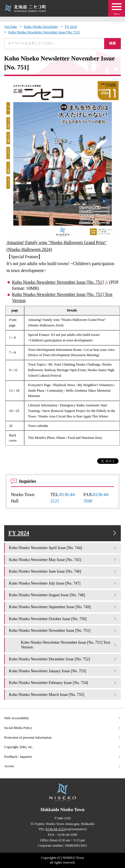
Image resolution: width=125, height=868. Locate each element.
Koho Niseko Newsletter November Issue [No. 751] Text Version (62, 297)
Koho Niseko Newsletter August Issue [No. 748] (63, 595)
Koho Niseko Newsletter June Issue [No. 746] (63, 571)
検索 (112, 43)
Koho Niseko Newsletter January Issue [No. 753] (63, 671)
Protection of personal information (62, 738)
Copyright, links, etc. (62, 747)
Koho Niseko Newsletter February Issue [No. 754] (63, 683)
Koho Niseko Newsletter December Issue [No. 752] (63, 659)
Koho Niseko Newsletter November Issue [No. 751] (44, 32)
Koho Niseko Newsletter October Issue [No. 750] (63, 619)
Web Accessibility (62, 718)
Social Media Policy (62, 728)
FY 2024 (71, 27)
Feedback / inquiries (62, 757)
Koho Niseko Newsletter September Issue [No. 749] (63, 607)
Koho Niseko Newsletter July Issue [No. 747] (63, 583)
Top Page (11, 27)
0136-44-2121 (55, 829)
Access (62, 766)
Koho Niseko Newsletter (41, 27)
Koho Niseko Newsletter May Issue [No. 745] (63, 560)
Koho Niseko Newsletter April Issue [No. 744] (63, 548)
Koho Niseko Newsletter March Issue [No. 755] (63, 695)
